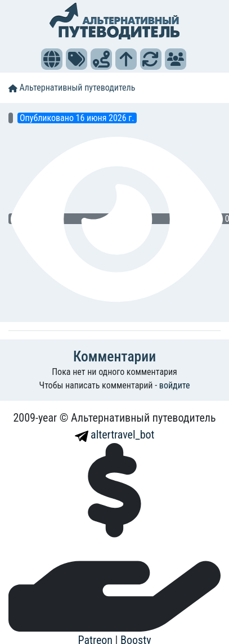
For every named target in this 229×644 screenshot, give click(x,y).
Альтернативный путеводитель (72, 88)
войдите (175, 385)
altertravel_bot (115, 435)
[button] (52, 59)
